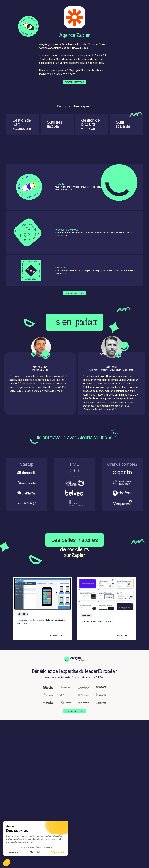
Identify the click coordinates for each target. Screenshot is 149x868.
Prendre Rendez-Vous (75, 82)
